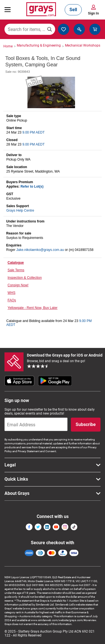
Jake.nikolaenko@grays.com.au (40, 250)
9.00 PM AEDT (33, 132)
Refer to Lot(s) (32, 187)
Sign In (93, 13)
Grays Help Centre (20, 210)
